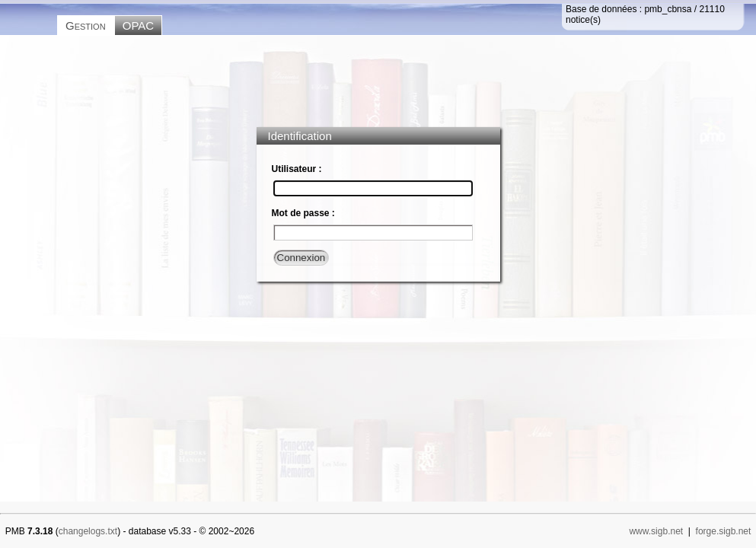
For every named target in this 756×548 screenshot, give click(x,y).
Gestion (86, 25)
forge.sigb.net (724, 531)
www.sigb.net (656, 531)
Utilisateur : (297, 169)
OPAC (138, 25)
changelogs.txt (88, 531)
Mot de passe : (303, 213)
